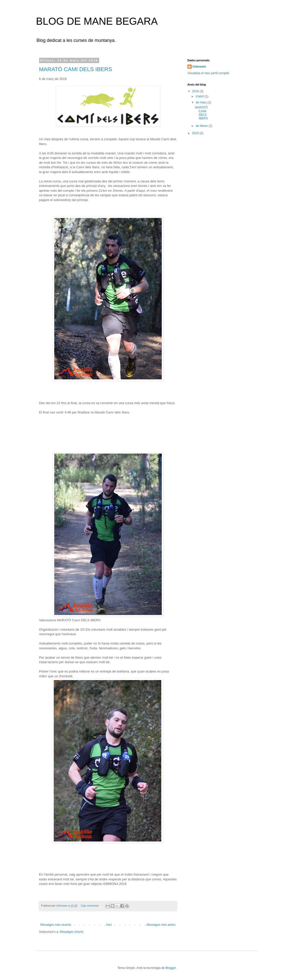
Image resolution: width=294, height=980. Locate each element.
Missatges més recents (56, 925)
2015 (196, 133)
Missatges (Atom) (72, 932)
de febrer (202, 126)
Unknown (199, 67)
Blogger (171, 968)
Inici (109, 925)
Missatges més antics (161, 925)
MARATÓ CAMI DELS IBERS (76, 69)
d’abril (200, 96)
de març (202, 102)
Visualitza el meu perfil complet (208, 73)
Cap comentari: (90, 906)
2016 (196, 91)
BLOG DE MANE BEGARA (97, 21)
